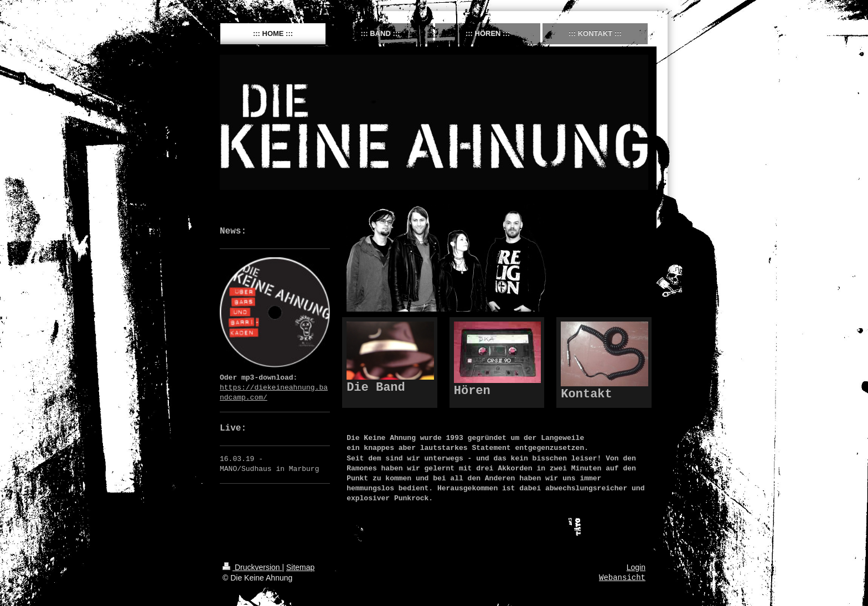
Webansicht (622, 578)
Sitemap (300, 567)
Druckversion (252, 567)
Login (636, 567)
